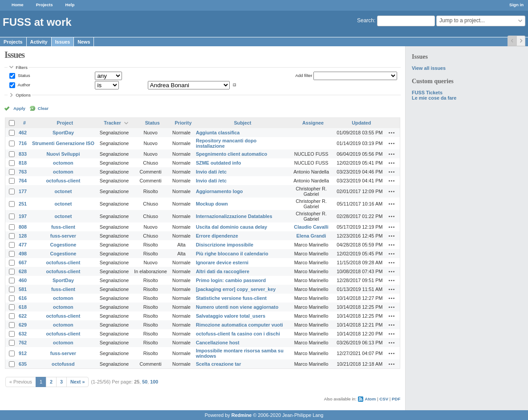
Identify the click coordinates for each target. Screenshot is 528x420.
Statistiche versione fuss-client (231, 298)
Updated (361, 123)
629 (23, 325)
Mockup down (212, 204)
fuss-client (63, 227)
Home (18, 5)
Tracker (112, 123)
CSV (384, 399)
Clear (43, 108)
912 (23, 353)
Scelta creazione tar (218, 364)
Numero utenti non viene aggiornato (237, 307)
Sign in (516, 5)
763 (23, 172)
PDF (396, 399)
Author (23, 85)
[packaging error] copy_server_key (236, 289)
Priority (183, 123)
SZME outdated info (218, 163)
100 (154, 382)
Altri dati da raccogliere (223, 271)
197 (23, 216)
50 (145, 382)
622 (23, 316)
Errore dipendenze (217, 236)
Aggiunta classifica (218, 133)
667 (23, 262)
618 (23, 307)
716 (23, 143)
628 (23, 271)
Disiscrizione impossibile (225, 245)
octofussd (63, 364)
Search (366, 20)
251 (23, 204)
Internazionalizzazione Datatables (234, 216)
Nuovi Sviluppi (63, 154)
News (84, 42)
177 (23, 191)
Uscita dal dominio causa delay (232, 227)
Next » (77, 382)
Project (65, 123)
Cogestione (63, 245)
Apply (19, 108)
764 (23, 181)
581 (23, 289)
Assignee (313, 123)
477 (23, 245)
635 (23, 364)
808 (23, 227)
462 (23, 133)
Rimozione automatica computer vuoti (240, 325)
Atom (370, 399)
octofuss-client (63, 181)
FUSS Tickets (427, 93)
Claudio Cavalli (311, 227)
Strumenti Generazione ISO (63, 143)
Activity (39, 42)
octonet (63, 191)
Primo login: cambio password (231, 280)
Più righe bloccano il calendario (232, 254)
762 (23, 343)
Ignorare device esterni (222, 262)
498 (23, 254)
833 (23, 154)
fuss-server (63, 236)
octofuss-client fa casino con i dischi (238, 334)
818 (23, 163)
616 (23, 298)
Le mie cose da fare (434, 98)
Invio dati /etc (211, 172)
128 (23, 236)
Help (70, 5)
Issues (63, 42)
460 (23, 280)
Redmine (242, 415)
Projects (45, 5)
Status (23, 75)
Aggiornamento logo (219, 191)
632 (23, 334)
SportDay (63, 133)
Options (23, 95)
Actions (392, 133)
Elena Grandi (311, 236)
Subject (242, 123)
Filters (21, 67)
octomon (63, 163)
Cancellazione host (218, 343)
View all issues (429, 68)
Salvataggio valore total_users (231, 316)
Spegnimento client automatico (232, 154)
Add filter (304, 75)
